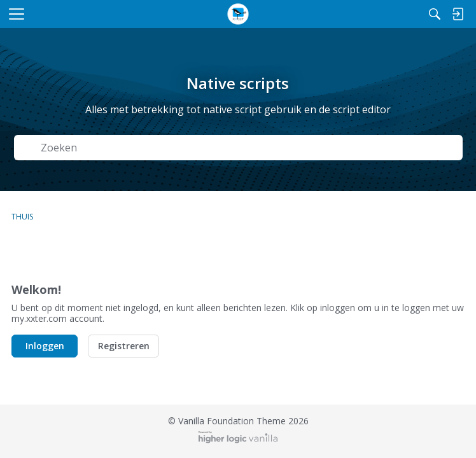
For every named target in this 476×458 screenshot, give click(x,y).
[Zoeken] (435, 14)
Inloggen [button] (45, 346)
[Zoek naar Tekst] (248, 148)
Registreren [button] (124, 346)
